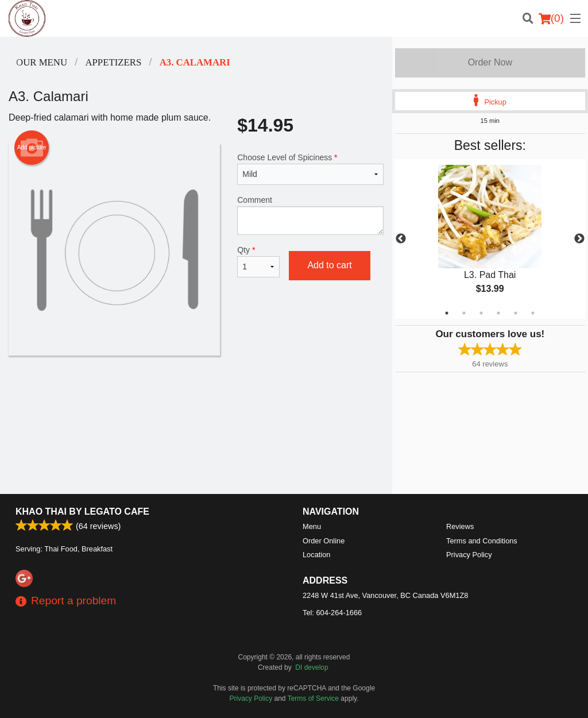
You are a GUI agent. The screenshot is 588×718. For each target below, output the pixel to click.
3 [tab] (481, 313)
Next (579, 239)
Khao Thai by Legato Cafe (82, 512)
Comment (310, 215)
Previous (401, 239)
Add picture (32, 148)
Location (316, 555)
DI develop (312, 667)
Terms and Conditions (482, 541)
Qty (258, 261)
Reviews (460, 526)
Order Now (490, 62)
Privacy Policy (469, 555)
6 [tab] (533, 313)
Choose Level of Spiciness (310, 169)
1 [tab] (447, 313)
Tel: (332, 613)
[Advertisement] (196, 393)
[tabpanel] (490, 239)
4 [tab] (498, 313)
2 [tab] (464, 313)
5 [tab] (516, 313)
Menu (312, 526)
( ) (551, 18)
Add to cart (329, 265)
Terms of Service (313, 698)
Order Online (324, 541)
